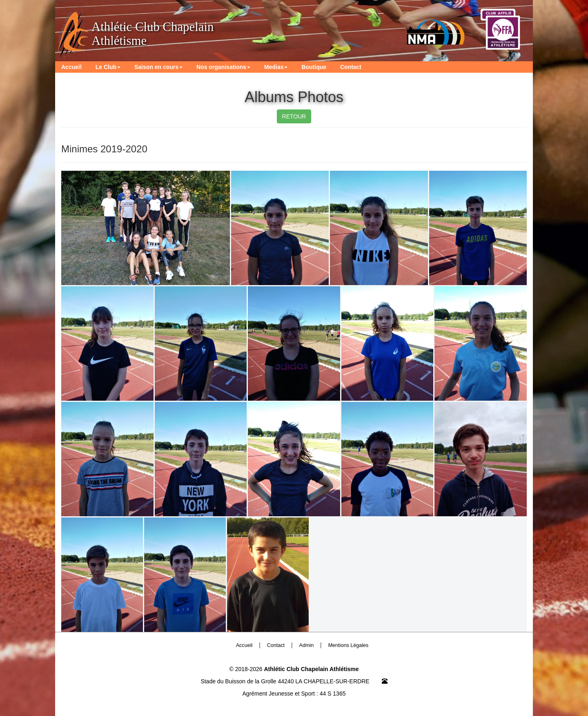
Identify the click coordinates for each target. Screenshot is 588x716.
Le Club (108, 67)
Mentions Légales (349, 645)
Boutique (314, 67)
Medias (276, 67)
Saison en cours (158, 67)
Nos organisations (223, 67)
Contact (351, 67)
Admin (307, 645)
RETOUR (294, 116)
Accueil (71, 67)
